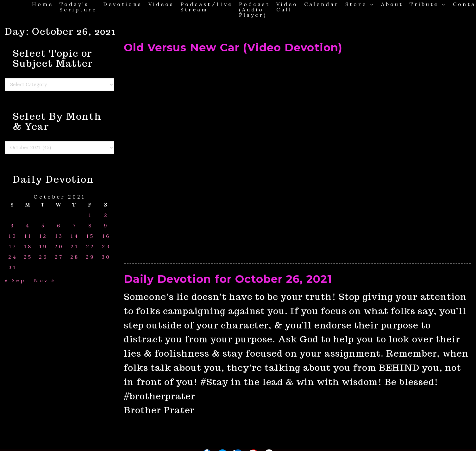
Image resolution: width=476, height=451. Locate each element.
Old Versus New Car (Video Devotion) (233, 48)
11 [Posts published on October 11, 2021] (28, 236)
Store (360, 4)
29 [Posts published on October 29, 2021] (90, 257)
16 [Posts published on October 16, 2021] (106, 236)
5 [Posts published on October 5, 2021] (44, 226)
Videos (161, 4)
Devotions (123, 4)
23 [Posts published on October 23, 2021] (106, 247)
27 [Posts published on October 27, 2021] (59, 257)
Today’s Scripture (78, 7)
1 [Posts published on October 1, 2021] (91, 215)
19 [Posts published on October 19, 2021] (44, 247)
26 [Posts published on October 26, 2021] (43, 257)
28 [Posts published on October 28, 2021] (75, 257)
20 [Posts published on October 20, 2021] (59, 247)
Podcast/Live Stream (207, 7)
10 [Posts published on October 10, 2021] (13, 236)
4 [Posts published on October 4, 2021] (28, 226)
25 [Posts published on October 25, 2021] (28, 257)
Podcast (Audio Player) (254, 9)
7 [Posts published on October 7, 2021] (75, 226)
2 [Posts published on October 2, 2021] (106, 215)
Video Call (287, 7)
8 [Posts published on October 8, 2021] (91, 226)
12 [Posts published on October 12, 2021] (43, 236)
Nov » (45, 280)
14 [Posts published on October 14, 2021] (75, 236)
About (392, 4)
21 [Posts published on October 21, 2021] (75, 247)
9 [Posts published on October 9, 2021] (106, 226)
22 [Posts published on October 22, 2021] (91, 247)
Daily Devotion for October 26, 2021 (228, 279)
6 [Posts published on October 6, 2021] (59, 226)
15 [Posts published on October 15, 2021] (90, 236)
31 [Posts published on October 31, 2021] (13, 267)
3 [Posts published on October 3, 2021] (13, 226)
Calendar (322, 4)
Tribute (428, 4)
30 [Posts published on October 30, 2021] (106, 257)
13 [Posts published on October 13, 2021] (59, 236)
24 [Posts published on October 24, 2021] (13, 257)
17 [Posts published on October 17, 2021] (13, 247)
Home (43, 4)
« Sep (15, 280)
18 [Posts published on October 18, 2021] (28, 247)
